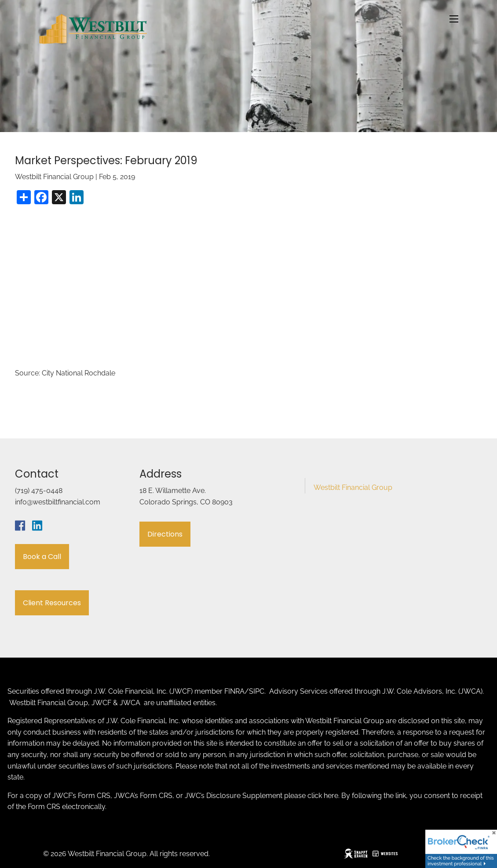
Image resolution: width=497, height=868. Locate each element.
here (331, 796)
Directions (165, 534)
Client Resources (52, 603)
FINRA (234, 691)
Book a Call (42, 557)
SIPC (257, 691)
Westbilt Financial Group (353, 487)
